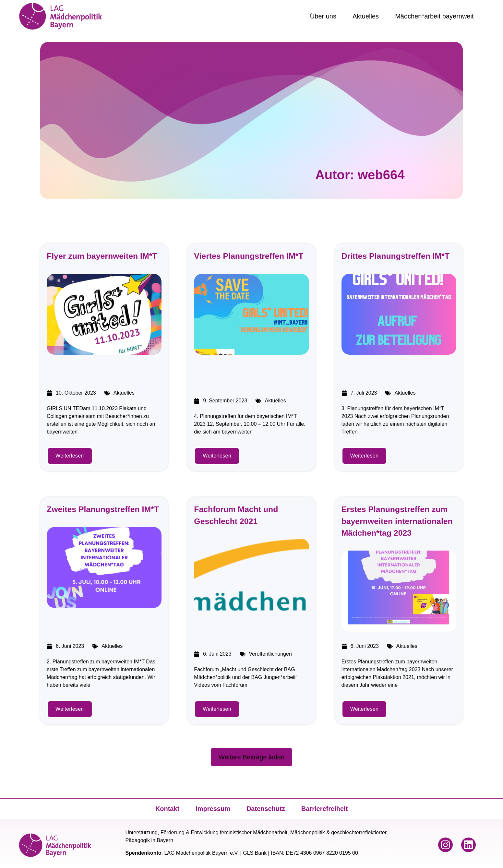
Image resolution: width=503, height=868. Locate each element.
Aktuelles (366, 16)
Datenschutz (266, 809)
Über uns (323, 16)
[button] (251, 757)
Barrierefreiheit (324, 809)
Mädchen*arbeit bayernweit (434, 16)
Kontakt (167, 809)
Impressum (213, 809)
